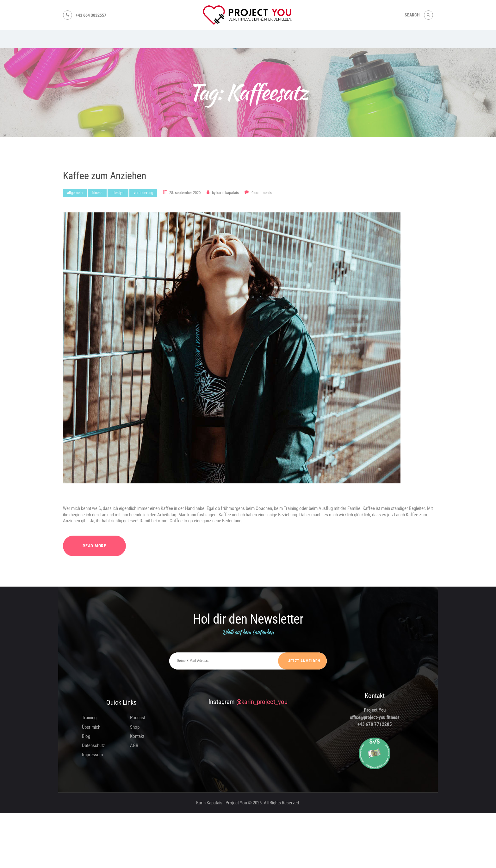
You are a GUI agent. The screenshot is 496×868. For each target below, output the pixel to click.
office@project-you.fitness (375, 717)
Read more (94, 546)
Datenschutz (93, 745)
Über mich (91, 727)
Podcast (138, 718)
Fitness (97, 193)
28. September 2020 (185, 193)
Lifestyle (118, 193)
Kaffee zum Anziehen (105, 176)
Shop (135, 727)
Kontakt (137, 736)
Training (89, 718)
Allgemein (75, 193)
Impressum (92, 755)
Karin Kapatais (226, 193)
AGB (134, 745)
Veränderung (143, 193)
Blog (86, 736)
